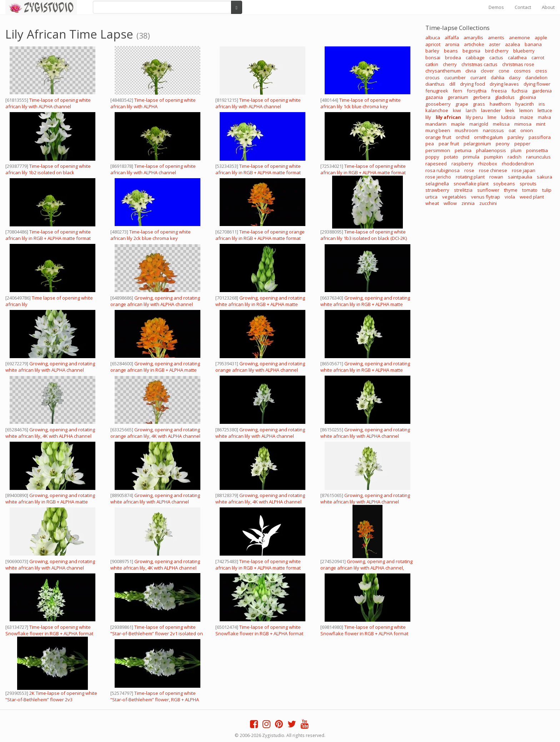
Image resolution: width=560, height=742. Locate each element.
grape (462, 104)
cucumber (455, 77)
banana (533, 44)
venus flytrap (486, 197)
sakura (544, 177)
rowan (496, 177)
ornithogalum (488, 137)
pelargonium (477, 144)
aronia (452, 44)
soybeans (504, 184)
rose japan (524, 170)
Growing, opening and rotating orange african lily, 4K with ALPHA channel (155, 433)
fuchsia (519, 91)
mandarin (436, 124)
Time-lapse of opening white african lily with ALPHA (153, 103)
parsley (516, 137)
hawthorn (500, 104)
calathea (517, 57)
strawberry (437, 190)
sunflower (488, 190)
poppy (432, 157)
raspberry (462, 164)
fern (457, 91)
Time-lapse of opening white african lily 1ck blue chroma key (361, 103)
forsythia (477, 91)
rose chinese (493, 170)
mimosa (523, 124)
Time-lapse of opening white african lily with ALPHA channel (48, 103)
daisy (515, 77)
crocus (432, 77)
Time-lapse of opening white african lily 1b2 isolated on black (48, 169)
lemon (526, 110)
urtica (431, 197)
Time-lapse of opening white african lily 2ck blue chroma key (151, 235)
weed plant (532, 197)
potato (451, 157)
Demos (496, 7)
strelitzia (463, 190)
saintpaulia (520, 177)
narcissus (493, 130)
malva (544, 117)
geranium (458, 97)
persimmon (438, 150)
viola (510, 197)
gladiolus (505, 97)
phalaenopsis (491, 150)
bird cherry (497, 51)
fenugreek (437, 91)
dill (452, 84)
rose (469, 170)
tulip (547, 190)
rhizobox (487, 164)
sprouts (528, 184)
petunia (463, 150)
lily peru (474, 117)
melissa (501, 124)
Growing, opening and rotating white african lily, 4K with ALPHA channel (50, 433)
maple (458, 124)
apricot (433, 44)
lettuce (545, 110)
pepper (522, 144)
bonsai (433, 57)
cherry (450, 64)
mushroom (466, 130)
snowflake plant (471, 184)
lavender (491, 110)
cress (541, 71)
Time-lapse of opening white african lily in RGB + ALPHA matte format (258, 169)
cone (504, 71)
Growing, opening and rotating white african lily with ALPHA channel (50, 367)
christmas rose (518, 64)
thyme (511, 190)
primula (471, 157)
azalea (512, 44)
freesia (499, 91)
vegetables (454, 197)
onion (527, 130)
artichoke (474, 44)
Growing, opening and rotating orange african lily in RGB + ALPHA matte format (155, 370)
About (548, 7)
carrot (538, 57)
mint (541, 124)
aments (496, 37)
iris (542, 104)
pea (430, 144)
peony (503, 144)
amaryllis (473, 37)
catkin (432, 64)
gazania (434, 97)
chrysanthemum (443, 71)
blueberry (524, 51)
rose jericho (438, 177)
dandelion (536, 77)
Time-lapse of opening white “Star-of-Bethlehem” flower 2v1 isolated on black (157, 633)
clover (487, 71)
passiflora (540, 137)
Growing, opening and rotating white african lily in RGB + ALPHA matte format (260, 304)
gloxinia (528, 97)
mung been (438, 130)
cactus (496, 57)
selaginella (437, 184)
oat (512, 130)
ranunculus (538, 157)
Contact (523, 7)
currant (478, 77)
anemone (519, 37)
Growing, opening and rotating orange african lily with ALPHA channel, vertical (366, 568)
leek (510, 110)
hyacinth (525, 104)
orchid (462, 137)
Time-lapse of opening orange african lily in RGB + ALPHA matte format (260, 235)
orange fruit (438, 137)
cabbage (475, 57)
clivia (471, 71)
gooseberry (438, 104)
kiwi (457, 110)
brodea (453, 57)
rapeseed (436, 164)
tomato (530, 190)
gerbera (482, 97)
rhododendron (518, 164)
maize (527, 117)
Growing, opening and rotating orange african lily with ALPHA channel (155, 301)
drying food (472, 84)
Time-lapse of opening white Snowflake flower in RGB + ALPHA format (49, 630)
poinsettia (537, 150)
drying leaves (504, 84)
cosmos (522, 71)
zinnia (468, 203)
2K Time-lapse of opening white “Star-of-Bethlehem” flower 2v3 (51, 696)
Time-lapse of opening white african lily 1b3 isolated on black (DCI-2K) (364, 235)
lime (492, 117)
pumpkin (493, 157)
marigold (479, 124)
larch (471, 110)
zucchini (488, 203)
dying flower (537, 84)
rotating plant (470, 177)
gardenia (542, 91)
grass (479, 104)
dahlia (497, 77)
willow (450, 203)
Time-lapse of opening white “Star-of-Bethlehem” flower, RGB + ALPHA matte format (155, 700)
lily (428, 117)
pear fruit (449, 144)
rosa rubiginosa (442, 170)
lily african (448, 117)
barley (432, 51)
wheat (432, 203)
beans (451, 51)
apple (541, 37)
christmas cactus (479, 64)
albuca (433, 37)
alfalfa (452, 37)
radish (514, 157)
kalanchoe (437, 110)
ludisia (508, 117)
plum (516, 150)
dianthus (435, 84)
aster (495, 44)
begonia (471, 51)
